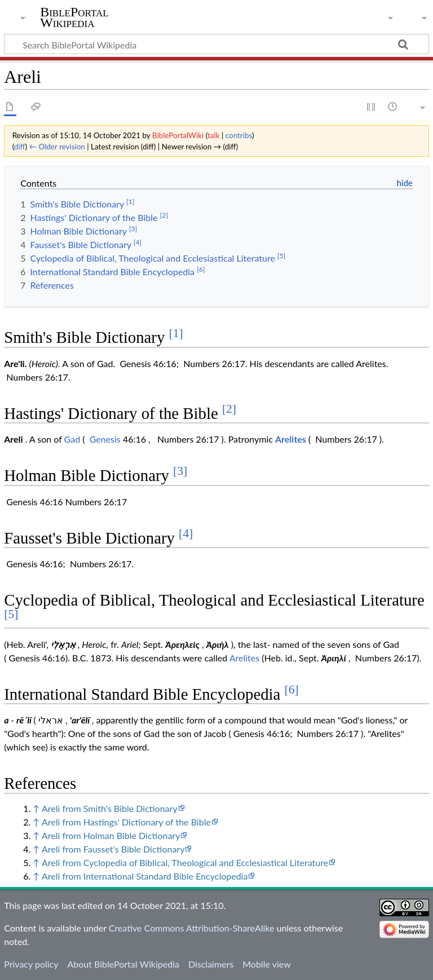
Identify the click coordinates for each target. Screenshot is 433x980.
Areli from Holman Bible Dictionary (111, 835)
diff (20, 147)
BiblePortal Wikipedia (74, 17)
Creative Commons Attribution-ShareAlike (192, 928)
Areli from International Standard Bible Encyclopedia (145, 876)
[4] (186, 533)
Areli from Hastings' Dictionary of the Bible (126, 822)
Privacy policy (31, 964)
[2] (229, 409)
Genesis (105, 439)
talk (214, 135)
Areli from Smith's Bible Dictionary (110, 808)
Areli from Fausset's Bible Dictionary (113, 849)
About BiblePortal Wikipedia (123, 964)
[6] (292, 690)
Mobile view (266, 964)
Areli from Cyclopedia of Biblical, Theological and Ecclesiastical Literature (185, 862)
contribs (239, 135)
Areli (13, 439)
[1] (176, 333)
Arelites (291, 439)
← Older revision (57, 147)
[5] (11, 614)
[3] (180, 471)
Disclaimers (211, 964)
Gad (72, 439)
